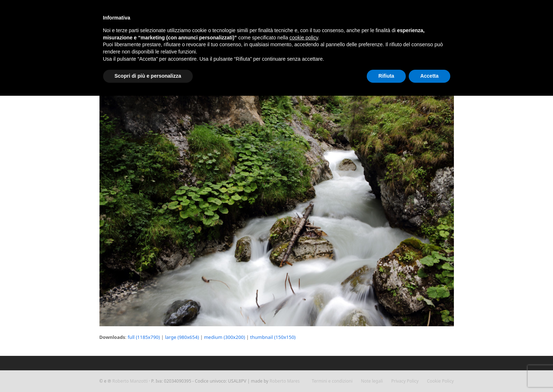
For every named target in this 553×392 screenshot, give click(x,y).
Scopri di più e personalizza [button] (148, 76)
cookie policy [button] (304, 38)
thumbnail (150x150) (273, 337)
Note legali (372, 381)
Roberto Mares (284, 381)
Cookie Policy (441, 381)
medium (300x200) (225, 337)
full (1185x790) (144, 337)
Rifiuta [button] (386, 76)
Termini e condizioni (332, 381)
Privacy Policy (405, 381)
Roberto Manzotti (130, 381)
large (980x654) (182, 337)
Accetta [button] (429, 76)
